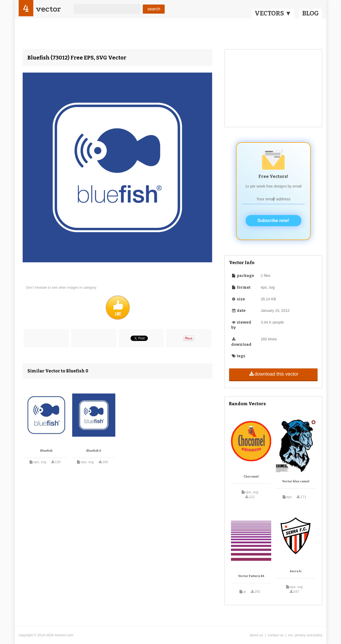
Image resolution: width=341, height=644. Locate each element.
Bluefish (46, 451)
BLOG (310, 13)
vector (48, 9)
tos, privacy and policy (305, 635)
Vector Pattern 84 (251, 576)
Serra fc (296, 571)
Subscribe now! (273, 220)
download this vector (273, 374)
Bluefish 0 (94, 451)
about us (256, 635)
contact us (276, 635)
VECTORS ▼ (273, 13)
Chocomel (251, 477)
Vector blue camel (296, 481)
